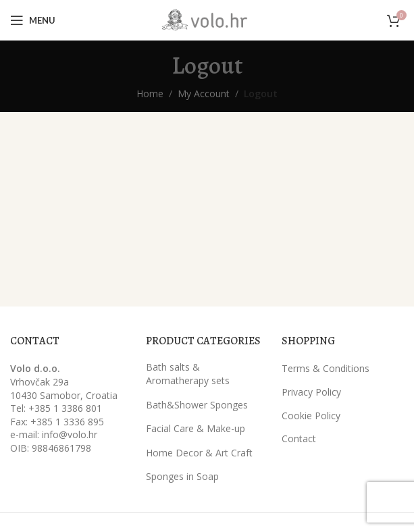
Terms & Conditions (326, 368)
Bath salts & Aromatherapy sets (188, 374)
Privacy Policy (311, 392)
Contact (299, 438)
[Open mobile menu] (33, 20)
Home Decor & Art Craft (199, 453)
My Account (204, 94)
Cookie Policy (311, 416)
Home (150, 94)
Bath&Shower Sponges (197, 405)
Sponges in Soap (182, 476)
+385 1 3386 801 (65, 408)
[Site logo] (207, 19)
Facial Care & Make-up (196, 428)
